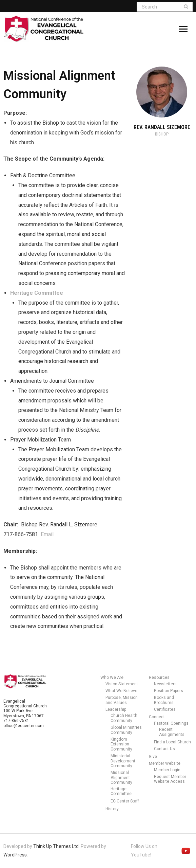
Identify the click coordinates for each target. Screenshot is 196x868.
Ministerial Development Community (123, 761)
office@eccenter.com (24, 726)
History (112, 809)
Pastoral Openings (171, 723)
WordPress (15, 855)
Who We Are (112, 677)
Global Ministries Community (126, 730)
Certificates (165, 709)
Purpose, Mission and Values (122, 700)
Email (47, 534)
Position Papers (169, 691)
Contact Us (164, 749)
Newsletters (165, 684)
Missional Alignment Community (121, 777)
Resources (159, 677)
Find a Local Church (172, 742)
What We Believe (121, 691)
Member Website (165, 763)
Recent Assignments (172, 732)
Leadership (116, 709)
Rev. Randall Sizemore (162, 127)
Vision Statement (122, 684)
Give (153, 757)
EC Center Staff (125, 801)
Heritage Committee (121, 791)
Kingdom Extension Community (121, 744)
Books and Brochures (164, 700)
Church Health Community (124, 718)
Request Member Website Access (170, 779)
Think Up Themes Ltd (56, 846)
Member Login (167, 770)
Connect (157, 717)
